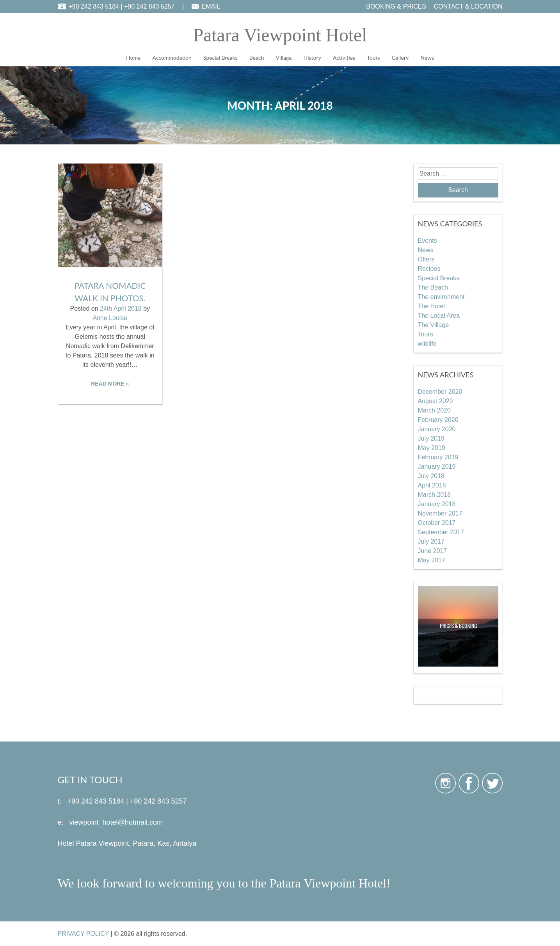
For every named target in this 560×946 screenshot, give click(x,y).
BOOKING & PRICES (396, 6)
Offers (426, 259)
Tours (373, 58)
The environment (441, 296)
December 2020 (440, 391)
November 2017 (440, 513)
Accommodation (172, 58)
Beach (257, 58)
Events (428, 240)
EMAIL (211, 6)
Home (133, 58)
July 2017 (431, 541)
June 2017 (433, 550)
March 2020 (435, 410)
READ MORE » (110, 384)
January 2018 (437, 504)
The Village (434, 325)
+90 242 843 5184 (94, 6)
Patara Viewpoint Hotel (280, 35)
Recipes (429, 268)
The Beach (433, 287)
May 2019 (432, 447)
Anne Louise (110, 318)
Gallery (400, 58)
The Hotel (431, 306)
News (427, 58)
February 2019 (438, 457)
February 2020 (438, 419)
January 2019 (437, 466)
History (312, 58)
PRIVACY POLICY (84, 933)
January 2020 (437, 429)
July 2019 (431, 438)
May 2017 (432, 560)
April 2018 (432, 485)
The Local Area (439, 315)
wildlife (427, 343)
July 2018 (431, 476)
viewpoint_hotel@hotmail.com (116, 822)
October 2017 (437, 522)
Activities (344, 58)
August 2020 (436, 401)
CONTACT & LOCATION (468, 6)
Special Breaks (220, 58)
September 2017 (441, 532)
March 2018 (435, 494)
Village (284, 58)
